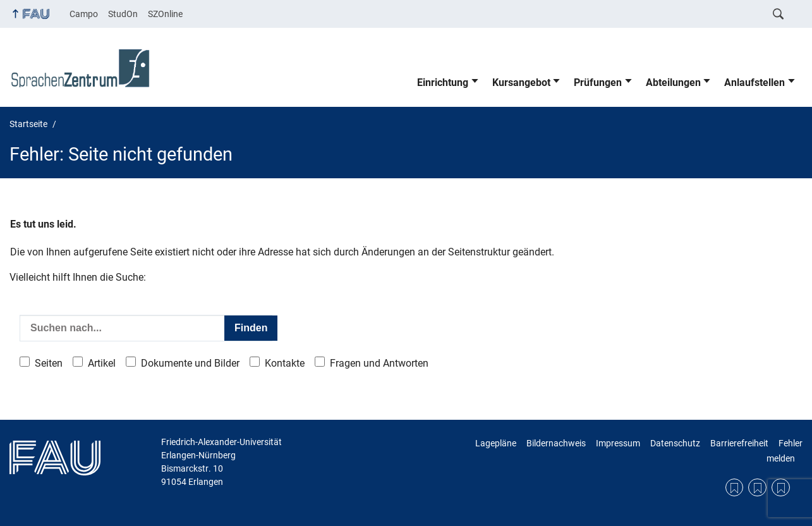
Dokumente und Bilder (190, 363)
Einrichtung (443, 83)
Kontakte (285, 363)
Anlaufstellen (754, 83)
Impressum (618, 443)
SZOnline (165, 14)
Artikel (102, 363)
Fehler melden (785, 451)
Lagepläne (496, 443)
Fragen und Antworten (379, 363)
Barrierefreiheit (739, 443)
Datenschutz (675, 443)
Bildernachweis (556, 443)
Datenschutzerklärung (757, 488)
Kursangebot (521, 83)
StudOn (123, 14)
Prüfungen (598, 83)
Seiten (49, 363)
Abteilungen (673, 83)
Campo (84, 14)
